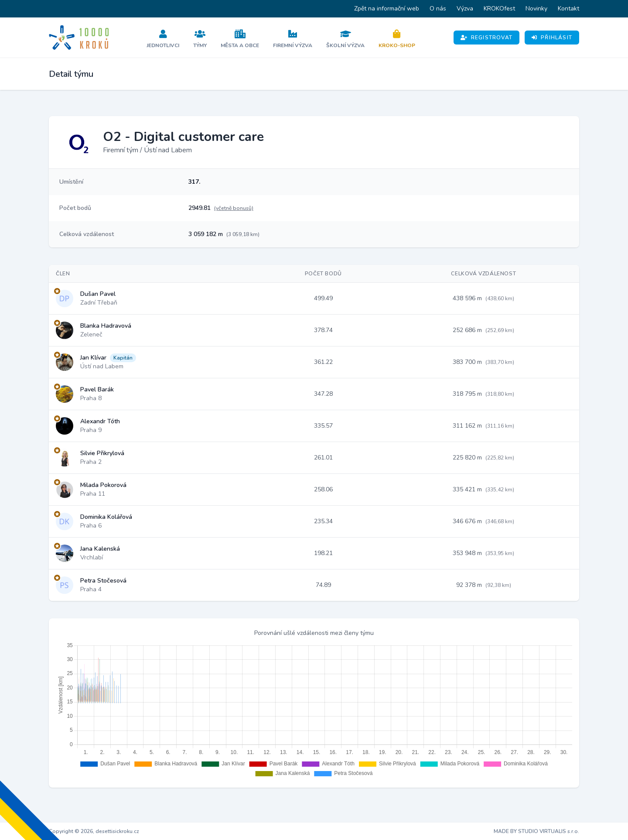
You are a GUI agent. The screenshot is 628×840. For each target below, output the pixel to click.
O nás (438, 9)
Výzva (465, 9)
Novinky (536, 9)
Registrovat (486, 38)
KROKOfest (499, 9)
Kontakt (568, 9)
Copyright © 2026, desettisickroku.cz (94, 831)
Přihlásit (552, 38)
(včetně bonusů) (234, 208)
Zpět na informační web (387, 9)
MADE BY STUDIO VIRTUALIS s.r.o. (536, 831)
